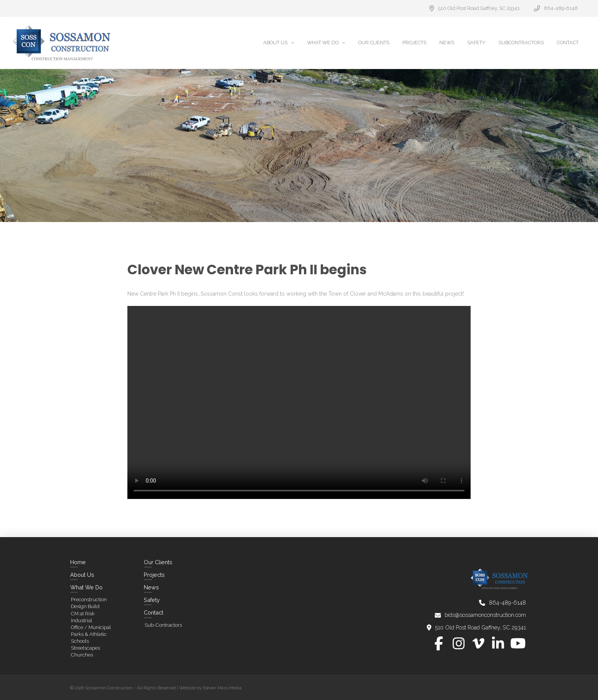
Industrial (82, 620)
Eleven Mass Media (222, 688)
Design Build (85, 606)
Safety (152, 600)
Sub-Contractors (163, 625)
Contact (154, 612)
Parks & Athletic (89, 634)
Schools (80, 641)
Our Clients (158, 562)
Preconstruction (89, 599)
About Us (82, 575)
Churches (82, 655)
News (151, 587)
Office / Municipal (91, 627)
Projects (154, 575)
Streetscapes (85, 648)
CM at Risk (83, 614)
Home (78, 562)
